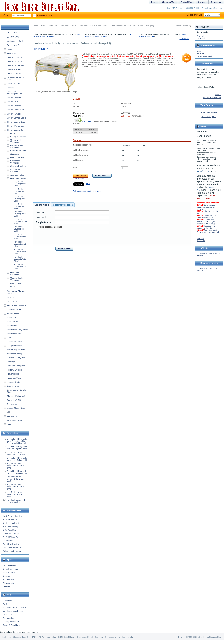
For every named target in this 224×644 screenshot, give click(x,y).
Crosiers (11, 297)
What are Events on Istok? (14, 608)
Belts (12, 133)
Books (10, 424)
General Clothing (14, 309)
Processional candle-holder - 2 (206, 227)
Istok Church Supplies (13, 516)
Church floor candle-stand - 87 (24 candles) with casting (206, 222)
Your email (41, 217)
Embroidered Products (17, 305)
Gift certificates (10, 565)
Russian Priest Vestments (17, 146)
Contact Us (216, 2)
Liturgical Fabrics (14, 346)
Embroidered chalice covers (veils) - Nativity (206, 207)
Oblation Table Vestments (16, 279)
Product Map (186, 2)
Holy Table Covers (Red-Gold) (19, 229)
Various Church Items (16, 408)
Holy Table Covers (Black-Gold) (20, 184)
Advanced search (44, 15)
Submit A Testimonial (212, 98)
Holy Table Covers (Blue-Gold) (20, 199)
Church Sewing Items (16, 122)
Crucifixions (12, 301)
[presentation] (72, 237)
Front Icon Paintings (12, 544)
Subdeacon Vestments (15, 162)
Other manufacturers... (13, 551)
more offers (184, 39)
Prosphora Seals (14, 378)
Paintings (11, 362)
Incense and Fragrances (17, 330)
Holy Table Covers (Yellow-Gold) (20, 266)
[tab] (42, 205)
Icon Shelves (13, 321)
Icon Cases (12, 317)
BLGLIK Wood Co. (11, 537)
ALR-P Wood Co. (10, 520)
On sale (6, 586)
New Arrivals (8, 583)
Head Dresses (13, 313)
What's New (203, 171)
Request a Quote (209, 117)
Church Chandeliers (15, 110)
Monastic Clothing (15, 354)
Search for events (11, 569)
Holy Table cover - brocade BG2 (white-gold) (15, 479)
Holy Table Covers (68, 26)
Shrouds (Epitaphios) (16, 396)
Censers (11, 88)
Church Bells (12, 102)
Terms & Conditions (11, 625)
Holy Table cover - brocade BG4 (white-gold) (15, 494)
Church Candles (14, 106)
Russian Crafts (13, 382)
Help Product (79, 179)
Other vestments (17, 283)
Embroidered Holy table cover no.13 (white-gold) (17, 472)
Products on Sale (14, 32)
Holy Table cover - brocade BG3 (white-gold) (15, 487)
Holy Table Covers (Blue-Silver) (20, 206)
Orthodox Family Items (17, 358)
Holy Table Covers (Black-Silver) (20, 191)
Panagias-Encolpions (16, 366)
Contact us (8, 601)
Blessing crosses (14, 73)
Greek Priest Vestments (16, 141)
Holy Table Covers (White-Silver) (20, 259)
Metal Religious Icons (16, 350)
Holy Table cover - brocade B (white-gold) (16, 453)
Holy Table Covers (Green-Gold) (20, 221)
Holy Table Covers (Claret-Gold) (20, 214)
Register (200, 53)
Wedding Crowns (14, 420)
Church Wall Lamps (15, 126)
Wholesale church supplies (15, 611)
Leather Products (14, 342)
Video (9, 412)
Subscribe (201, 241)
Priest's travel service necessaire (206, 216)
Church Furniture (14, 114)
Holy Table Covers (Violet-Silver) (20, 244)
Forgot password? (204, 56)
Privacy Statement (11, 622)
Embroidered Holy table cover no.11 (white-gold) (17, 459)
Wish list (200, 36)
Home (35, 26)
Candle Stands (13, 84)
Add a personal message (49, 227)
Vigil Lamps (12, 416)
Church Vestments (49, 26)
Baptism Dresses (14, 61)
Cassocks (15, 154)
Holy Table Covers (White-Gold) (93, 26)
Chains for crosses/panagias (15, 93)
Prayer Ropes (13, 374)
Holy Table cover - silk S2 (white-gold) (16, 501)
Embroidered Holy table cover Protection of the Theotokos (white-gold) (17, 441)
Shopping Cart (169, 2)
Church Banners (14, 98)
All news (200, 238)
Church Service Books (17, 118)
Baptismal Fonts (14, 69)
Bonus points (9, 618)
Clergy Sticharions (18, 166)
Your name (41, 212)
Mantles (14, 287)
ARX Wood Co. (10, 530)
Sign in (200, 51)
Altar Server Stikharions (15, 171)
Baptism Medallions (15, 65)
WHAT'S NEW (13, 37)
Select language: (204, 15)
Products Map (9, 579)
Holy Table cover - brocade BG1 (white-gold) (15, 466)
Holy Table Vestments (15, 273)
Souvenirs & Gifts (14, 400)
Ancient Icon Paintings (13, 523)
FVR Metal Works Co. (12, 548)
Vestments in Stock (15, 41)
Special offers (9, 572)
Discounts (7, 615)
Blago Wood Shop (11, 534)
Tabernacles (12, 404)
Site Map (202, 2)
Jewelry (10, 338)
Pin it (88, 183)
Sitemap (7, 576)
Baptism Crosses (14, 57)
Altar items (12, 53)
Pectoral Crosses (14, 370)
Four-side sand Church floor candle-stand (208, 231)
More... (218, 95)
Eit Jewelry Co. (10, 541)
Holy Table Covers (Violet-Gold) (20, 236)
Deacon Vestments (18, 157)
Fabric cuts (12, 49)
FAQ (5, 604)
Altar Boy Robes (17, 175)
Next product (41, 49)
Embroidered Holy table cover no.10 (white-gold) (17, 448)
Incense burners (14, 334)
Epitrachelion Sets (18, 151)
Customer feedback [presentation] (63, 205)
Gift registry (202, 38)
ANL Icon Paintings (11, 527)
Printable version (181, 26)
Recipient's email (44, 222)
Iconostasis (12, 326)
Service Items (13, 386)
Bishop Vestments (18, 137)
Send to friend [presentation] (42, 205)
